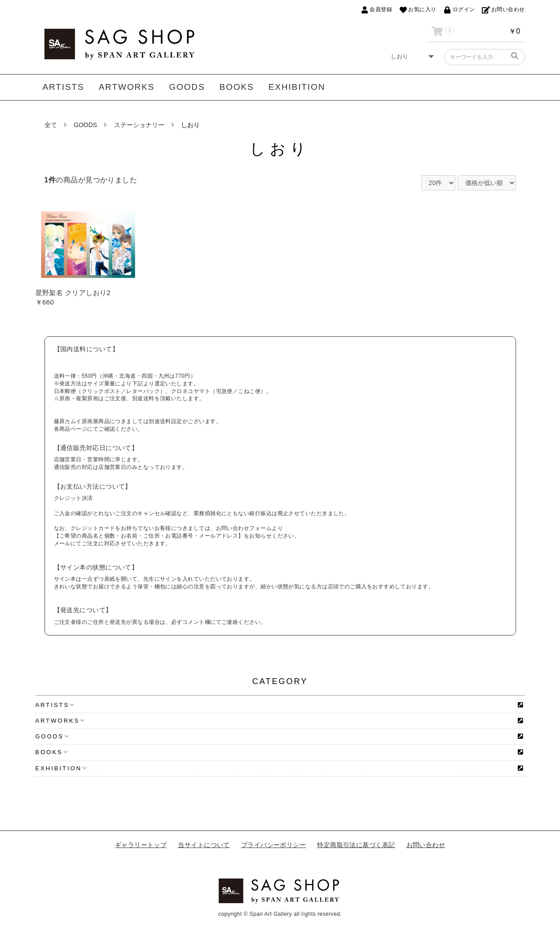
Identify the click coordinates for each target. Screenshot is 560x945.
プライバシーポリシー (274, 845)
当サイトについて (204, 845)
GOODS (187, 87)
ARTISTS (64, 87)
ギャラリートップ (141, 845)
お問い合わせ (426, 845)
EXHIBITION (297, 87)
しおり (190, 125)
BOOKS (237, 87)
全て (51, 125)
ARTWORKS (127, 87)
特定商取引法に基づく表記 (356, 845)
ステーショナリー (139, 125)
